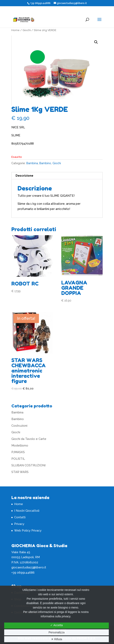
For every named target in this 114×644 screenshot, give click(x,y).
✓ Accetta (57, 625)
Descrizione (24, 176)
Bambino (45, 163)
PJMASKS (18, 452)
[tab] (57, 176)
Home (15, 30)
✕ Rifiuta (57, 639)
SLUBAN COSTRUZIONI (28, 465)
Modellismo (20, 446)
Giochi (27, 30)
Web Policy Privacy (28, 531)
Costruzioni (19, 426)
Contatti (20, 517)
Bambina (32, 163)
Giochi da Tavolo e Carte (29, 439)
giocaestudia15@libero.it (29, 567)
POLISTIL (18, 459)
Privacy (19, 524)
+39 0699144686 (40, 3)
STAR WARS (20, 472)
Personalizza (57, 632)
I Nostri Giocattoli (27, 511)
